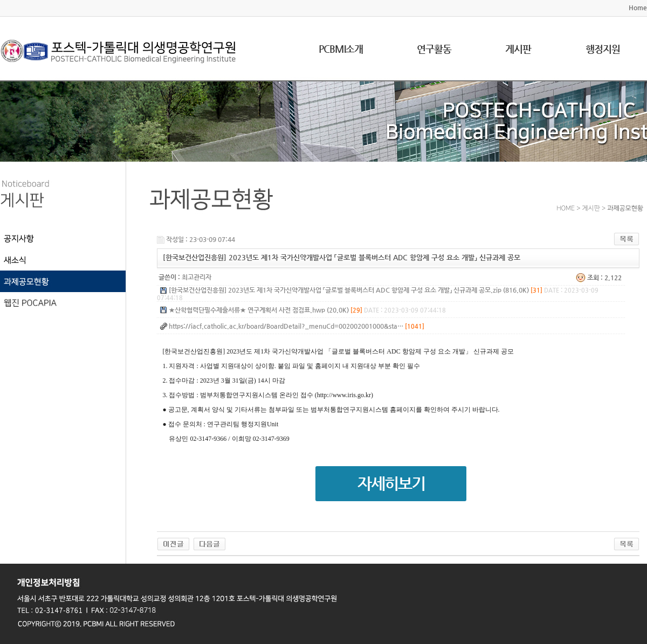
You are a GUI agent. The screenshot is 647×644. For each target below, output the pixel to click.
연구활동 (434, 49)
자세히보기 (391, 484)
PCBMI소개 (341, 49)
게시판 (518, 49)
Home (638, 8)
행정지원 (603, 49)
